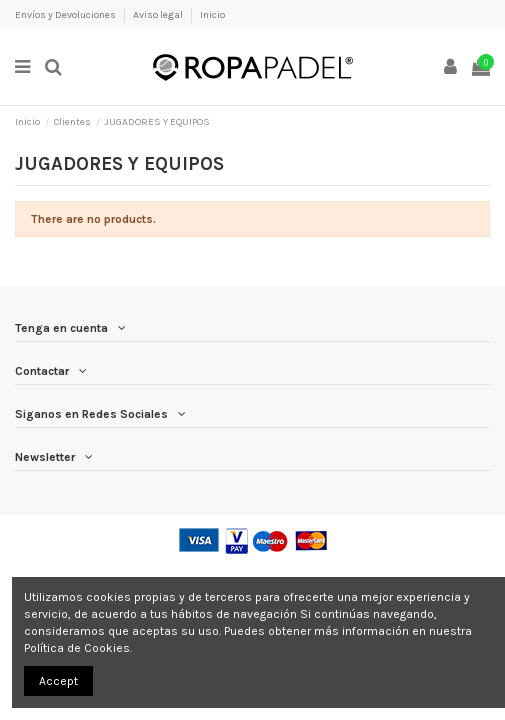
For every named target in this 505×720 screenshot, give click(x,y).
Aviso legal (159, 15)
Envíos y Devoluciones (66, 15)
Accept (58, 681)
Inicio (212, 15)
